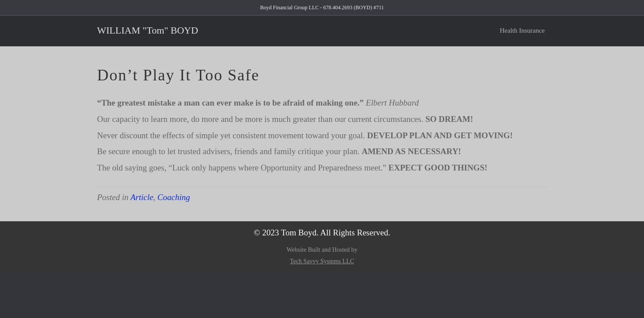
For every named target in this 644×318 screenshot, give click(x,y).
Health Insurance (522, 30)
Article (142, 197)
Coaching (174, 197)
